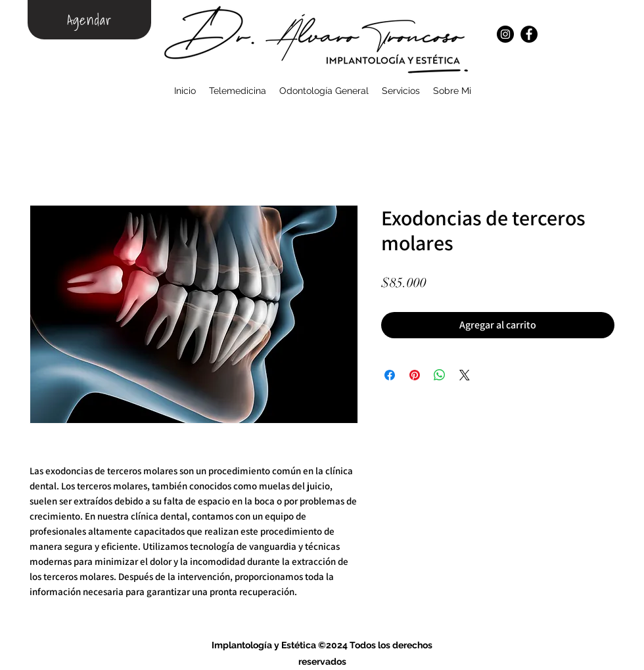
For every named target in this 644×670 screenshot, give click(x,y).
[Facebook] (529, 34)
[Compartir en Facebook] (390, 375)
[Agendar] (89, 20)
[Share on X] (465, 375)
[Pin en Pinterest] (415, 375)
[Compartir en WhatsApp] (440, 375)
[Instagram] (505, 34)
